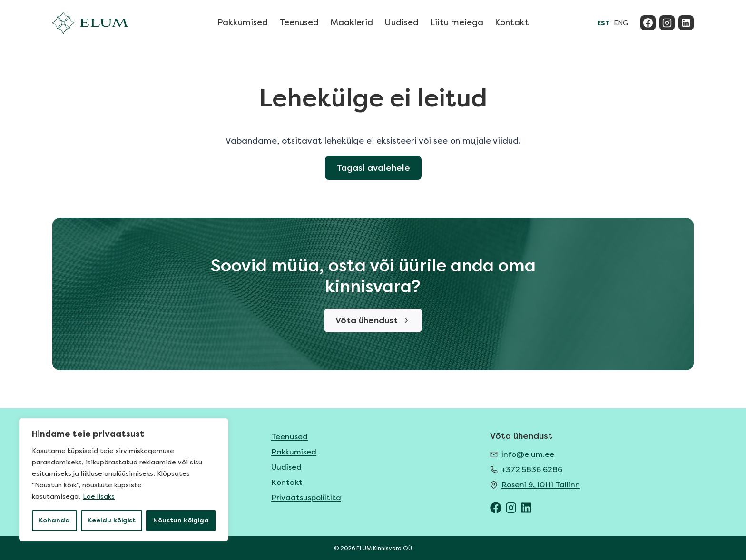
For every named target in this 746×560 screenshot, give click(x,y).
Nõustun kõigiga (181, 520)
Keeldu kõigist (112, 520)
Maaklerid (352, 22)
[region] (124, 480)
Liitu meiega (457, 22)
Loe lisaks (99, 497)
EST (604, 23)
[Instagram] (667, 23)
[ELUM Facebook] (496, 508)
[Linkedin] (686, 23)
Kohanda (54, 520)
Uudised (402, 22)
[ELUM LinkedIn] (526, 508)
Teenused (299, 22)
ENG (621, 23)
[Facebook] (648, 23)
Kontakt (512, 22)
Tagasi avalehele (373, 168)
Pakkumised (243, 22)
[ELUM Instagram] (511, 508)
